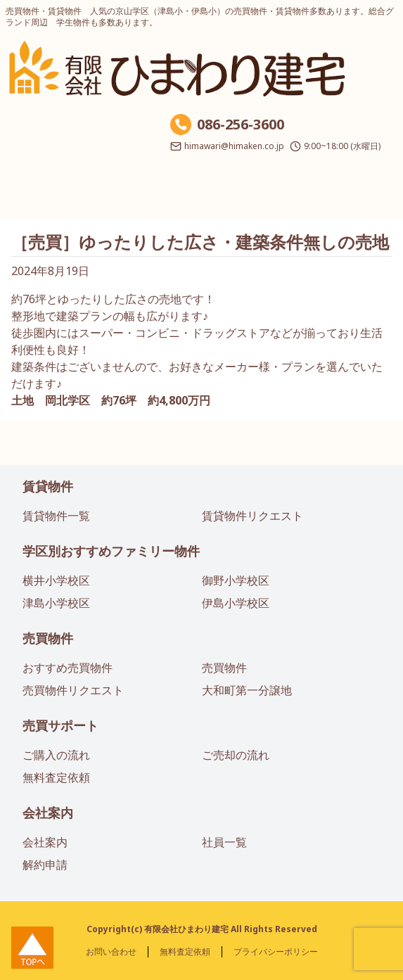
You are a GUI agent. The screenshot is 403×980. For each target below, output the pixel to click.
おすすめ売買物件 (68, 668)
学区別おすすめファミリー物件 (111, 551)
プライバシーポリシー (276, 952)
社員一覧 (224, 842)
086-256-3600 (241, 124)
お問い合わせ (111, 952)
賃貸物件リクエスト (252, 516)
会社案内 (48, 813)
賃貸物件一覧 (56, 516)
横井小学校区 (56, 580)
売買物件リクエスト (73, 690)
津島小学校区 (56, 603)
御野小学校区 (236, 580)
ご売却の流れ (236, 755)
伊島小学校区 (236, 603)
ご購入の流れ (56, 755)
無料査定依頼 (56, 777)
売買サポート (60, 725)
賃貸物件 (48, 486)
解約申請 (45, 865)
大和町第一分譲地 (247, 690)
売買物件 (48, 638)
